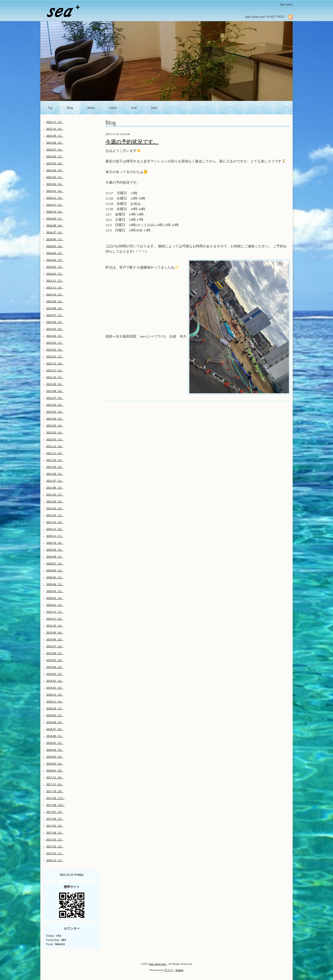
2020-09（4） (55, 550)
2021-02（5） (55, 515)
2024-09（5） (55, 218)
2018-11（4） (55, 701)
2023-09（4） (55, 301)
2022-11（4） (55, 370)
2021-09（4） (55, 467)
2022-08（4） (55, 391)
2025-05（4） (55, 163)
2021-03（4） (55, 508)
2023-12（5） (55, 280)
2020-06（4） (55, 570)
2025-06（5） (55, 156)
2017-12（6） (55, 777)
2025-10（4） (55, 129)
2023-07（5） (55, 315)
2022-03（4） (55, 425)
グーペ (168, 970)
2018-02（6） (55, 763)
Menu (91, 108)
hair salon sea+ (158, 964)
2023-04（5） (55, 336)
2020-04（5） (55, 584)
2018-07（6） (55, 729)
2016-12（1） (55, 860)
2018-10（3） (55, 708)
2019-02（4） (55, 681)
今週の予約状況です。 (132, 142)
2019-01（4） (55, 688)
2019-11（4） (55, 619)
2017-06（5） (55, 819)
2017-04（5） (55, 832)
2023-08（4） (55, 308)
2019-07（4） (55, 646)
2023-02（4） (55, 349)
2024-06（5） (55, 239)
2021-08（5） (55, 474)
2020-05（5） (55, 577)
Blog (70, 108)
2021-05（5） (55, 494)
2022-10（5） (55, 377)
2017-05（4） (55, 826)
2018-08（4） (55, 722)
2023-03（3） (55, 343)
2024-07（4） (55, 232)
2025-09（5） (55, 136)
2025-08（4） (55, 143)
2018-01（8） (55, 770)
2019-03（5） (55, 674)
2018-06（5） (55, 736)
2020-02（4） (55, 598)
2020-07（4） (55, 563)
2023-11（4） (55, 287)
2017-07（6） (55, 812)
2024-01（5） (55, 274)
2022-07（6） (55, 398)
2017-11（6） (55, 784)
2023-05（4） (55, 329)
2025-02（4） (55, 184)
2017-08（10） (55, 805)
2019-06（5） (55, 653)
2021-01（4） (55, 522)
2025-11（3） (55, 122)
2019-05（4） (55, 660)
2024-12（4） (55, 198)
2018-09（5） (55, 715)
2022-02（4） (55, 432)
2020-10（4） (55, 543)
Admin (179, 970)
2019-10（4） (55, 625)
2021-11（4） (55, 453)
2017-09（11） (55, 798)
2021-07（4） (55, 481)
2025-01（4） (55, 191)
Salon (113, 108)
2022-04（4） (55, 418)
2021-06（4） (55, 487)
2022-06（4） (55, 405)
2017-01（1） (55, 853)
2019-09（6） (55, 632)
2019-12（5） (55, 612)
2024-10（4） (55, 211)
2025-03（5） (55, 177)
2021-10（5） (55, 460)
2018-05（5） (55, 743)
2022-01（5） (55, 439)
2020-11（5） (55, 536)
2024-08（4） (55, 225)
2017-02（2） (55, 846)
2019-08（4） (55, 639)
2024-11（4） (55, 205)
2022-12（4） (55, 363)
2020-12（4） (55, 529)
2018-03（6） (55, 757)
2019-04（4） (55, 667)
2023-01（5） (55, 356)
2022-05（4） (55, 412)
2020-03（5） (55, 591)
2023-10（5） (55, 294)
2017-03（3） (55, 839)
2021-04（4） (55, 501)
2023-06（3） (55, 322)
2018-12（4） (55, 694)
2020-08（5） (55, 556)
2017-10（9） (55, 791)
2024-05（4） (55, 246)
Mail (154, 108)
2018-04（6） (55, 750)
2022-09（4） (55, 384)
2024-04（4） (55, 253)
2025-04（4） (55, 170)
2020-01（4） (55, 605)
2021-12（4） (55, 446)
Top (50, 108)
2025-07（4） (55, 149)
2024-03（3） (55, 260)
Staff (134, 108)
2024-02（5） (55, 267)
